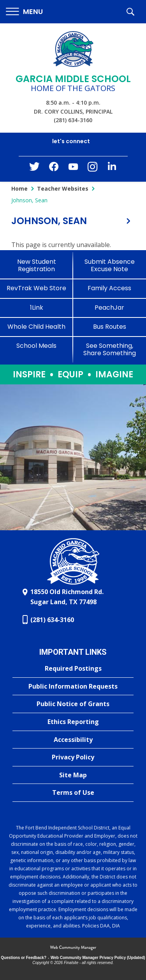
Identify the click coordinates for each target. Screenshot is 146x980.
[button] (24, 12)
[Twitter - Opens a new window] (34, 168)
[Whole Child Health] (37, 327)
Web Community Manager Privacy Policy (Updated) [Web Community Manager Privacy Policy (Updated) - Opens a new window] (98, 958)
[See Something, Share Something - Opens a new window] (110, 349)
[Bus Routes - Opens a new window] (110, 327)
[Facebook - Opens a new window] (54, 169)
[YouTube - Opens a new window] (73, 168)
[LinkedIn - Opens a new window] (112, 168)
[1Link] (37, 308)
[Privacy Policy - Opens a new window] (73, 757)
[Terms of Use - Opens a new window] (73, 793)
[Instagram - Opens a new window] (93, 169)
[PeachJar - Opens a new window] (110, 308)
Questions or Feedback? (24, 958)
